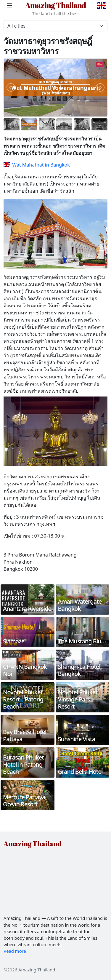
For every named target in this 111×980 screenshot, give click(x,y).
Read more (15, 951)
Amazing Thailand (55, 5)
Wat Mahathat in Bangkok (37, 165)
